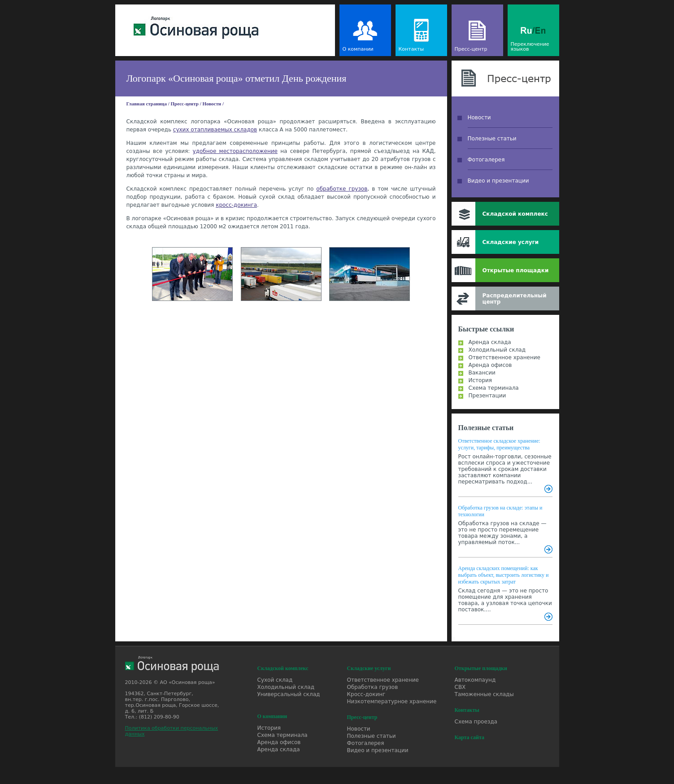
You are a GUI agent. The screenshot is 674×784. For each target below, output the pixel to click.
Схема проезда (476, 722)
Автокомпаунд (475, 680)
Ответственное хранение (504, 357)
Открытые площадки (516, 270)
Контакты (411, 49)
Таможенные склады (484, 694)
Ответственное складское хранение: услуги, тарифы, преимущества (499, 444)
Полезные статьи (492, 139)
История (480, 380)
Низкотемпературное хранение (392, 701)
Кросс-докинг (366, 694)
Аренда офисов (490, 365)
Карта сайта (470, 737)
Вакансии (482, 373)
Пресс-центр (471, 49)
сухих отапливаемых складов (215, 130)
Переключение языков (530, 47)
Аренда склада (490, 342)
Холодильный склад (497, 350)
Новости (212, 104)
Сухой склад (275, 680)
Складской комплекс (515, 214)
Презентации (487, 396)
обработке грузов (342, 189)
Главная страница (147, 104)
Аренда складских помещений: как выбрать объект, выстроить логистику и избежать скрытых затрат (504, 575)
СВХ (460, 687)
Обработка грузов (373, 687)
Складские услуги (511, 242)
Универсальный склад (289, 694)
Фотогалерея (486, 160)
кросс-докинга (236, 205)
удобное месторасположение (235, 151)
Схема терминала (494, 388)
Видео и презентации (498, 181)
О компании (358, 49)
